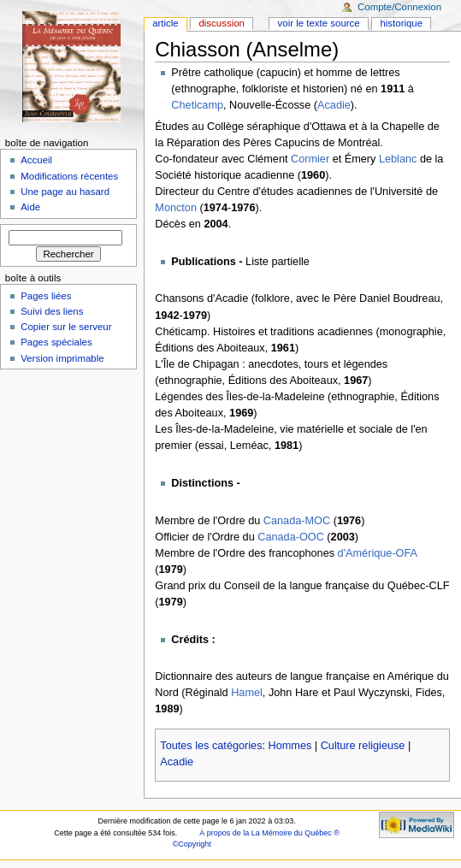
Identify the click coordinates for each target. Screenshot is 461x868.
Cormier (310, 159)
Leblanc (398, 159)
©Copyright (192, 844)
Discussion (221, 23)
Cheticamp (197, 105)
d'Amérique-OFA (378, 553)
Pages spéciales (56, 342)
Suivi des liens (52, 311)
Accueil (36, 160)
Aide (30, 207)
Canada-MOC (297, 521)
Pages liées (46, 296)
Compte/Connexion (399, 7)
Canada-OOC (291, 537)
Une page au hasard (65, 192)
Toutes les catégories (211, 746)
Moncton (176, 208)
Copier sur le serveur (66, 327)
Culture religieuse (363, 746)
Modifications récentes (69, 176)
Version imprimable (62, 358)
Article (165, 23)
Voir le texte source (319, 23)
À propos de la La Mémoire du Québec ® (269, 833)
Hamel (247, 693)
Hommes (290, 746)
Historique (401, 23)
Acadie (334, 105)
